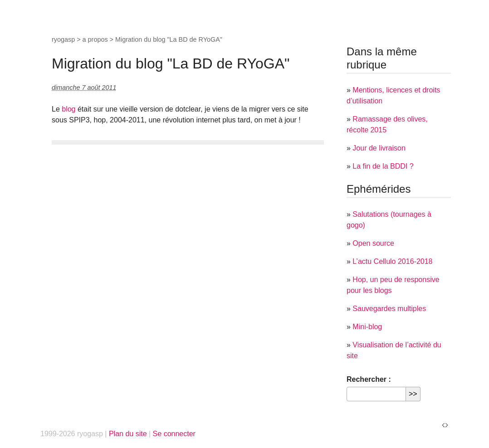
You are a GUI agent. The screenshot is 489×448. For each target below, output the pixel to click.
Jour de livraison (379, 148)
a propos (95, 39)
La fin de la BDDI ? (383, 166)
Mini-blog (367, 327)
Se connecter (174, 434)
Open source (373, 243)
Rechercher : (369, 379)
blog (68, 109)
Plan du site (128, 434)
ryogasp (63, 39)
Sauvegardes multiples (389, 309)
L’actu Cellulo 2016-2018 (392, 261)
